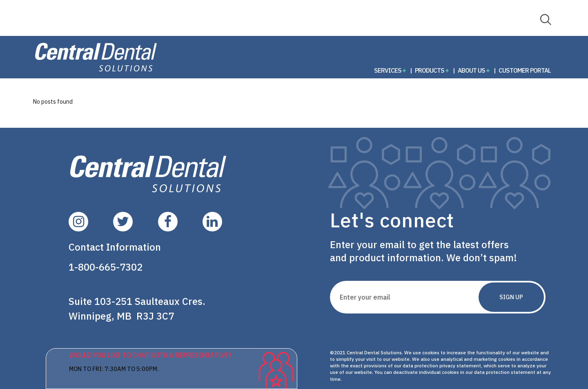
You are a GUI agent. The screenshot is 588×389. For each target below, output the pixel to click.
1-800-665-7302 (106, 267)
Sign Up (511, 297)
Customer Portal (525, 70)
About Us (471, 70)
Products (430, 70)
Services (388, 70)
